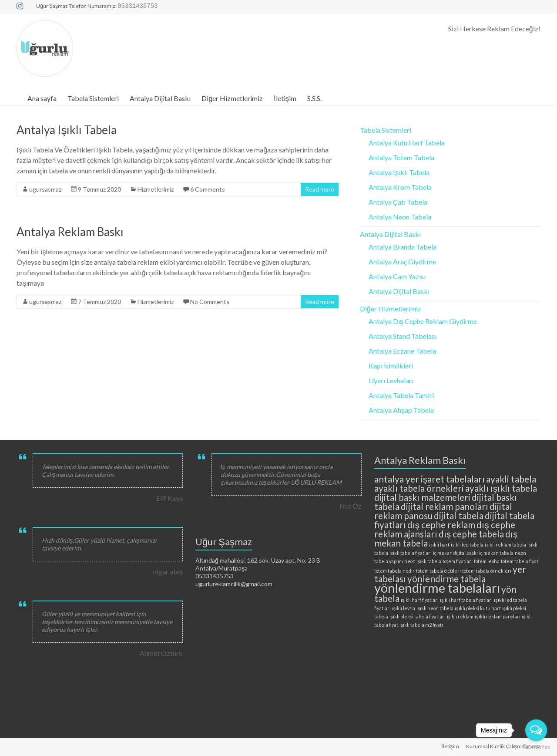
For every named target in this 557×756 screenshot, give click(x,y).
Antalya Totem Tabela (401, 157)
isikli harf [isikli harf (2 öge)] (439, 545)
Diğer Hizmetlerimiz (232, 98)
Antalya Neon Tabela (400, 217)
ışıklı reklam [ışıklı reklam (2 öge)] (460, 616)
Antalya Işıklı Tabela (67, 130)
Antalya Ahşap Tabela (401, 410)
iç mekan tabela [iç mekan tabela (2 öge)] (496, 553)
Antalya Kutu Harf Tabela (407, 143)
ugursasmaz (45, 189)
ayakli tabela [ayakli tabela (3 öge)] (511, 479)
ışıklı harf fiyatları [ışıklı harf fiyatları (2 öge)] (420, 600)
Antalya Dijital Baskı (160, 98)
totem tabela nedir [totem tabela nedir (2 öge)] (394, 571)
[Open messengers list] (536, 730)
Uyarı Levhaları (391, 380)
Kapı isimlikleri (391, 366)
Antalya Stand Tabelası (403, 336)
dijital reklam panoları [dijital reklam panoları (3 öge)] (445, 506)
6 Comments (208, 189)
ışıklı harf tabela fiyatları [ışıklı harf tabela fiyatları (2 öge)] (466, 600)
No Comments (210, 302)
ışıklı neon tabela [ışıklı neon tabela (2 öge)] (435, 608)
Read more (320, 189)
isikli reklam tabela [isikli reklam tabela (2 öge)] (505, 545)
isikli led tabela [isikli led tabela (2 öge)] (467, 545)
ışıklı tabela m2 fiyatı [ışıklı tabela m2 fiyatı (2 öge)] (421, 625)
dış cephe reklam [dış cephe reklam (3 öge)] (441, 525)
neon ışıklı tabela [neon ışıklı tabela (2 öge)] (423, 561)
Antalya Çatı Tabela (398, 202)
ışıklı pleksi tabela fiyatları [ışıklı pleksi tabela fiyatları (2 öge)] (418, 616)
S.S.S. (314, 98)
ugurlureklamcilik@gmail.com (234, 584)
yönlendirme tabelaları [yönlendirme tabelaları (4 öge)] (437, 588)
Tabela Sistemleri (93, 98)
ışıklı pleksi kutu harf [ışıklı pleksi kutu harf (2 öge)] (478, 608)
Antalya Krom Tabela (400, 187)
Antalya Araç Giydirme (402, 262)
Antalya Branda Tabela (403, 247)
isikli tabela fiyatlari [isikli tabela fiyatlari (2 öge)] (411, 553)
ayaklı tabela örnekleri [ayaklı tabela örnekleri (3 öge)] (419, 488)
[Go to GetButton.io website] (536, 747)
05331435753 (215, 576)
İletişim (285, 98)
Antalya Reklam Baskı (70, 232)
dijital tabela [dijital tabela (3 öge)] (459, 515)
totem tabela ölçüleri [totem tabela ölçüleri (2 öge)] (438, 571)
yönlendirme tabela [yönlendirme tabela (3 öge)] (446, 579)
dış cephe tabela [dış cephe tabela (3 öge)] (471, 534)
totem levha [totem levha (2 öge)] (487, 561)
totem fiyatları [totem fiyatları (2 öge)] (458, 561)
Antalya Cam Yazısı (397, 276)
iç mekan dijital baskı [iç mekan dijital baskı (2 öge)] (455, 553)
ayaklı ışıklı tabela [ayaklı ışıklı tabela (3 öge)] (501, 488)
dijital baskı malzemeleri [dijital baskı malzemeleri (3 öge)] (422, 497)
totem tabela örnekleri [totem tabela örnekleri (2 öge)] (487, 571)
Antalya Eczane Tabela (402, 351)
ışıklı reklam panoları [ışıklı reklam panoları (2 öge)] (497, 616)
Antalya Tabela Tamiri (401, 395)
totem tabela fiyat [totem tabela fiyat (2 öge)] (520, 561)
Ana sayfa (42, 98)
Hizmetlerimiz (156, 189)
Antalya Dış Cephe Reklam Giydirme (423, 321)
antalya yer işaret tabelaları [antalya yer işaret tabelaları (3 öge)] (429, 479)
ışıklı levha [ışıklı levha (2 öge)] (404, 608)
